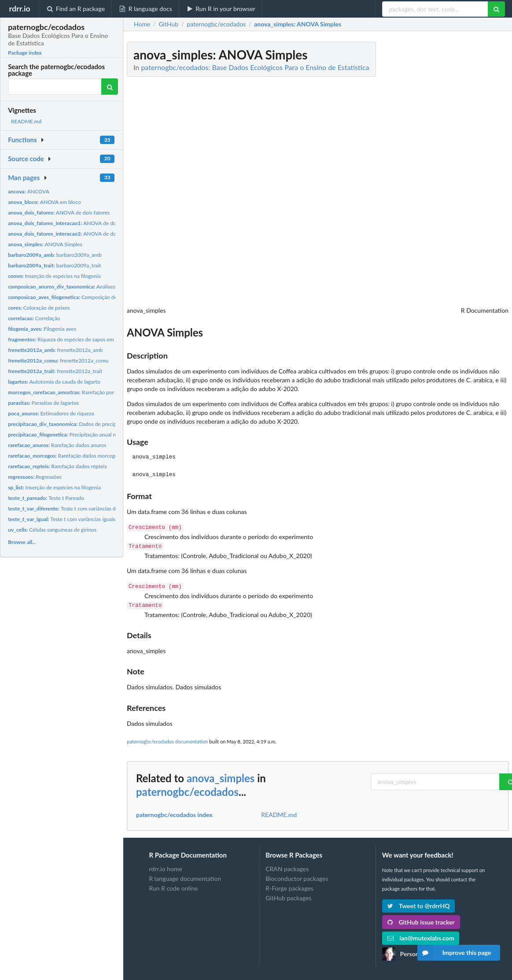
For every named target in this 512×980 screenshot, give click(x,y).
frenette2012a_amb (55, 350)
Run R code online (173, 885)
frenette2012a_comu (58, 361)
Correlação (34, 318)
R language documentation (185, 875)
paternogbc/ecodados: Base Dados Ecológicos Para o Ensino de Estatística (255, 67)
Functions (22, 140)
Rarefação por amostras (72, 392)
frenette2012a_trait (55, 371)
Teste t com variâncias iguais (62, 519)
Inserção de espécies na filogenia (54, 276)
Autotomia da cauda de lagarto (54, 382)
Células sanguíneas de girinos (52, 530)
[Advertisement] (442, 174)
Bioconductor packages (297, 875)
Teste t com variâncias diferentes (72, 508)
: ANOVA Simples (298, 24)
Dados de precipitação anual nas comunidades (97, 424)
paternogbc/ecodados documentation (167, 738)
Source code (26, 159)
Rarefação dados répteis (57, 466)
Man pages (24, 178)
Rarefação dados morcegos (64, 456)
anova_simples (221, 775)
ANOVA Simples (45, 244)
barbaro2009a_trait (54, 265)
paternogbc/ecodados (187, 788)
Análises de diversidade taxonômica (93, 287)
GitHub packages (289, 894)
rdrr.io (19, 8)
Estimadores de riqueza (51, 413)
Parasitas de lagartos (43, 403)
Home (142, 24)
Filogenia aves (42, 329)
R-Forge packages (289, 885)
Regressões (35, 477)
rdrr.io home (165, 865)
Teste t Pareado (46, 498)
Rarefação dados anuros (57, 445)
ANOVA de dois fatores (59, 213)
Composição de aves (68, 297)
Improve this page (454, 953)
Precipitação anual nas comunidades (80, 435)
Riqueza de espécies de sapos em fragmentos (75, 339)
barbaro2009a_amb (55, 255)
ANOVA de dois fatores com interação (90, 223)
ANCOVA (29, 191)
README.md (26, 121)
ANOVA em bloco (44, 202)
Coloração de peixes (39, 308)
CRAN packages (287, 865)
